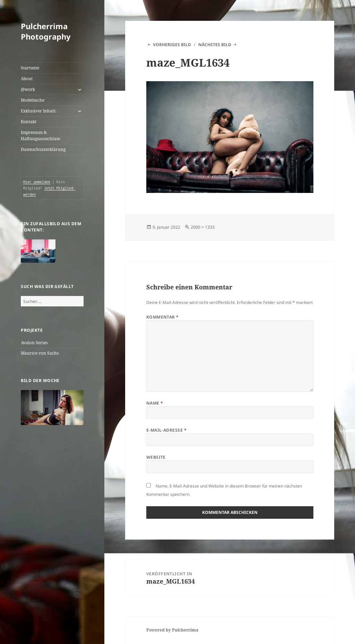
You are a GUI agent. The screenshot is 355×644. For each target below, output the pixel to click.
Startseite (30, 68)
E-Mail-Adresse (167, 430)
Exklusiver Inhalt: (38, 111)
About (27, 79)
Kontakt (29, 122)
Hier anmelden (37, 182)
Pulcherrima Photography (46, 31)
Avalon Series (34, 343)
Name (155, 403)
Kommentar (163, 317)
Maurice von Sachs (40, 353)
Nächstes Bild (215, 45)
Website (156, 457)
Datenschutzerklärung (43, 149)
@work (28, 89)
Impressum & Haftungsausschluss (40, 135)
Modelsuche (33, 100)
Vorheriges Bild (172, 45)
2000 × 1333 (203, 227)
